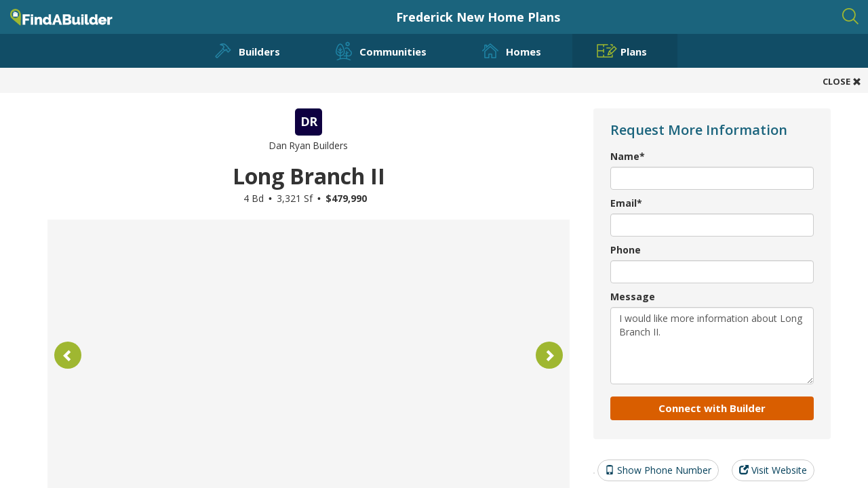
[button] (68, 355)
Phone (626, 250)
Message (633, 297)
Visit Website (773, 470)
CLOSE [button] (842, 81)
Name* (628, 156)
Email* (626, 203)
